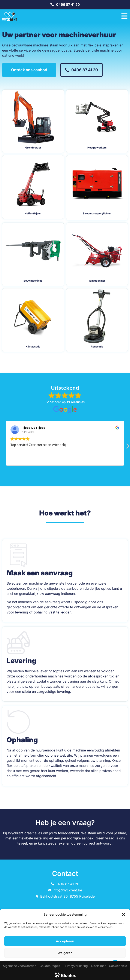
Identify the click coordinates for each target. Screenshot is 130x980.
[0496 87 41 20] (52, 4)
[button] (124, 915)
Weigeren (65, 953)
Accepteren (65, 941)
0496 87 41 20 (68, 4)
